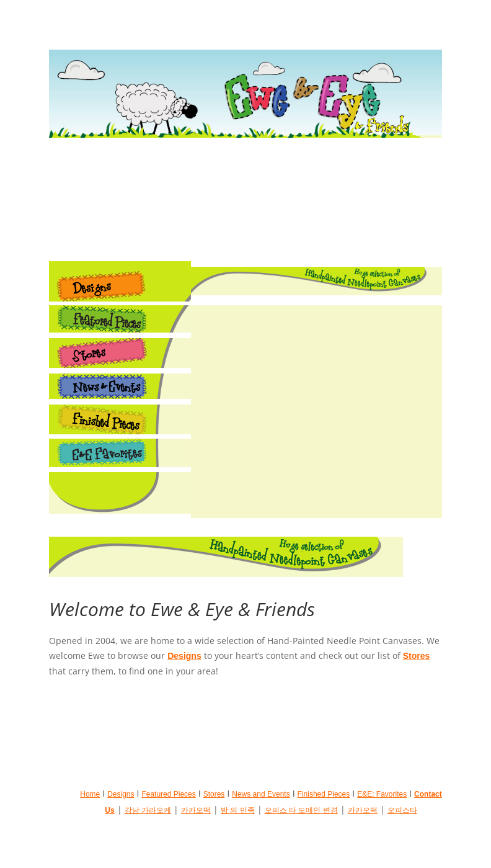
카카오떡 (196, 810)
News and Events (261, 794)
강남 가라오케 (148, 810)
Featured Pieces (168, 794)
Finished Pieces (324, 794)
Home (90, 794)
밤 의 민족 (238, 810)
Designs (184, 656)
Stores (417, 656)
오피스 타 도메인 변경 (301, 810)
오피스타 (402, 810)
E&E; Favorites (382, 794)
